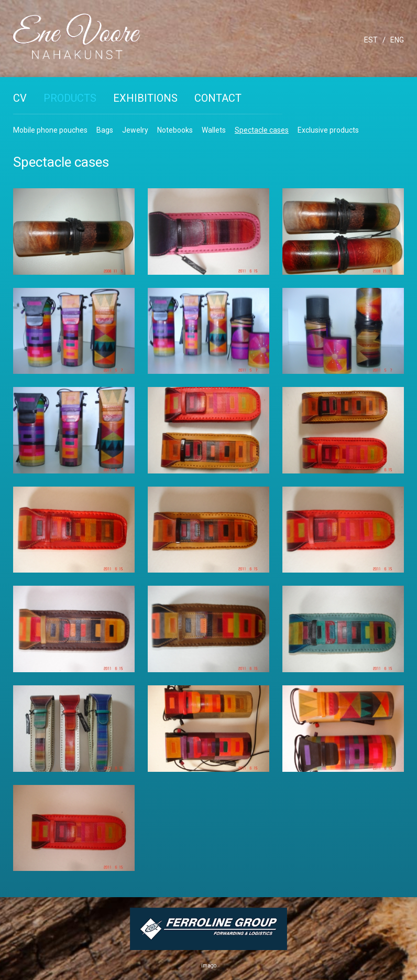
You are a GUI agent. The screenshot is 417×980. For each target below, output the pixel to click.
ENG (397, 40)
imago (209, 966)
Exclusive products (328, 130)
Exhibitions (145, 98)
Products (70, 98)
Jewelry (135, 130)
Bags (105, 130)
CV (20, 98)
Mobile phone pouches (50, 130)
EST (371, 40)
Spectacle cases (262, 130)
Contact (218, 98)
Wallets (214, 130)
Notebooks (175, 130)
